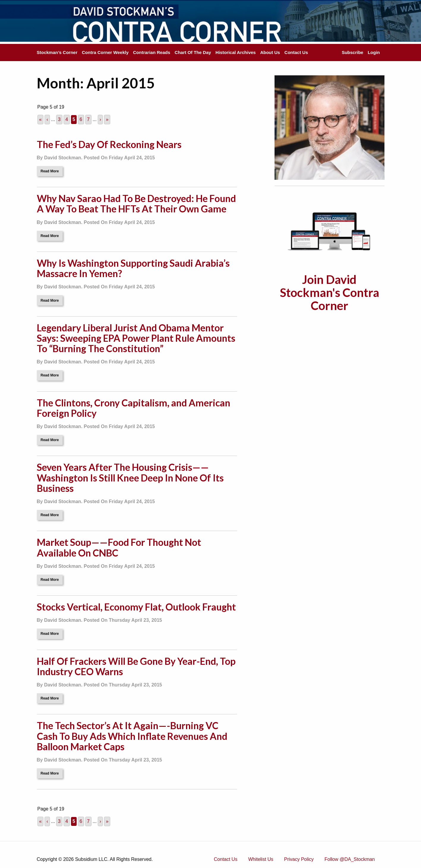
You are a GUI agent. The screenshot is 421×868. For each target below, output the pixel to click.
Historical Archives (235, 52)
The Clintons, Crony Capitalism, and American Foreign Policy (134, 408)
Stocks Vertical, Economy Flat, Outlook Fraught (136, 607)
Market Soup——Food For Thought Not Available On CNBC (119, 547)
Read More (50, 171)
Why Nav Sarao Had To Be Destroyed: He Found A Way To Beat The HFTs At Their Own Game (136, 204)
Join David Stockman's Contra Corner (329, 292)
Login (374, 52)
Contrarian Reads (152, 52)
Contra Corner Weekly (105, 52)
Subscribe (353, 52)
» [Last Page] (107, 119)
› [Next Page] (100, 119)
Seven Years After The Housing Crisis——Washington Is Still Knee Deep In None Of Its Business (130, 477)
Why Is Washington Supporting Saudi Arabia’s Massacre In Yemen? (133, 268)
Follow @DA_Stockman (350, 859)
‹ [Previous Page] (47, 119)
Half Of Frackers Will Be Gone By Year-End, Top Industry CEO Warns (136, 666)
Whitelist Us (261, 859)
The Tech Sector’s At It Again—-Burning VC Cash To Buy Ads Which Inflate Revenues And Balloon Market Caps (132, 736)
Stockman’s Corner (57, 52)
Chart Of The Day (193, 52)
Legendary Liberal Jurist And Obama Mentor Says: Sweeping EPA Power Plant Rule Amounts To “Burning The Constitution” (136, 338)
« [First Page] (41, 119)
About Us (270, 52)
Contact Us (296, 52)
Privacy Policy (299, 859)
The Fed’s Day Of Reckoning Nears (109, 144)
